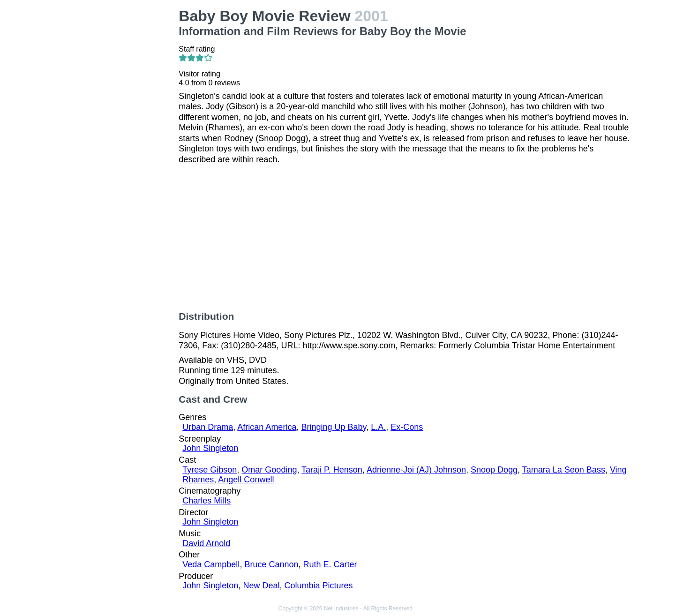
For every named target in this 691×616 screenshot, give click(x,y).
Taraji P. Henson (332, 470)
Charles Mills (207, 501)
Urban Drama (208, 427)
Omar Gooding (269, 470)
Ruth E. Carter (330, 564)
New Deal (261, 586)
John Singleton (210, 448)
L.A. (378, 427)
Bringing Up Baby (334, 427)
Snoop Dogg (494, 470)
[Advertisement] (120, 148)
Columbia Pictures (318, 586)
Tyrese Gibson (210, 470)
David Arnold (206, 543)
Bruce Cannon (271, 564)
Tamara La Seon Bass (564, 470)
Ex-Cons (407, 427)
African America (267, 427)
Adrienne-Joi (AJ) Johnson (416, 470)
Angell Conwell (246, 480)
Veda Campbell (211, 564)
